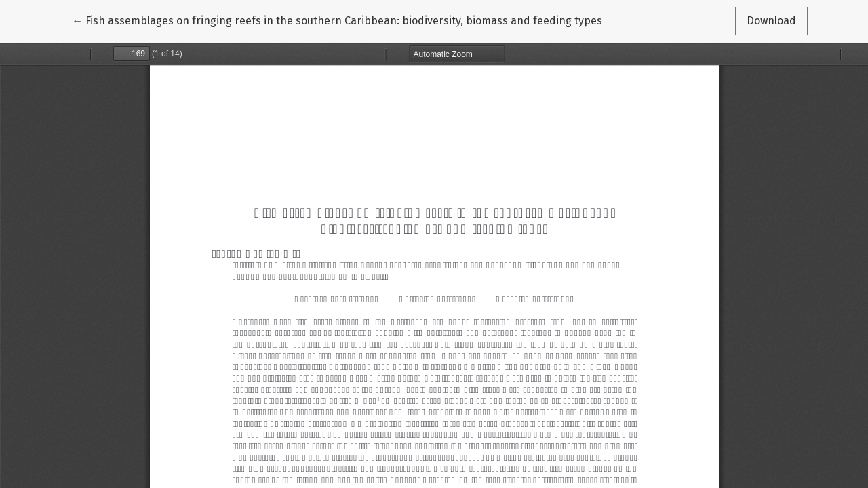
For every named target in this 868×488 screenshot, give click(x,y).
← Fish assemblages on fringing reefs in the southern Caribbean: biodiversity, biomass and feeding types (337, 20)
